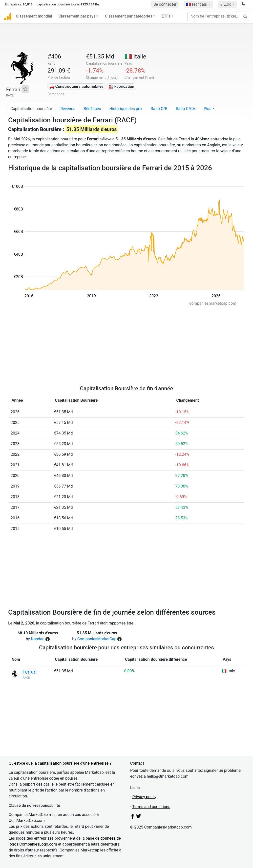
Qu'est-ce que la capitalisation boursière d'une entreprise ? (60, 763)
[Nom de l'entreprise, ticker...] (218, 16)
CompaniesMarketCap (97, 639)
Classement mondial (34, 16)
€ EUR (226, 4)
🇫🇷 (197, 4)
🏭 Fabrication (121, 86)
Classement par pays (77, 16)
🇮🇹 (135, 57)
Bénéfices (92, 109)
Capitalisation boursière (31, 109)
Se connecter (165, 4)
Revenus (68, 109)
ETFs (166, 16)
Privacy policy (144, 797)
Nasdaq (38, 639)
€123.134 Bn (90, 4)
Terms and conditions (151, 807)
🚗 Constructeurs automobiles (76, 86)
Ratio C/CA (186, 109)
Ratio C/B (159, 109)
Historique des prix (126, 109)
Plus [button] (207, 109)
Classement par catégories (128, 16)
